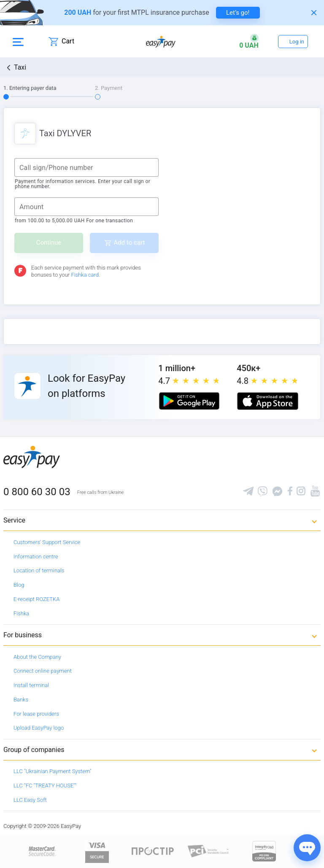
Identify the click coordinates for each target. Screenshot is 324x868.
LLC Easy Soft (30, 800)
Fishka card (85, 275)
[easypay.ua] (161, 42)
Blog (19, 585)
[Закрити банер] (314, 13)
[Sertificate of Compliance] (208, 851)
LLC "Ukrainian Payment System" (53, 771)
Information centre (36, 557)
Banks (21, 700)
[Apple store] (267, 401)
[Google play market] (189, 401)
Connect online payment (43, 671)
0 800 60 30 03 (37, 492)
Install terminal (31, 685)
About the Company (37, 657)
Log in (297, 42)
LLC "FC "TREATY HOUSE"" (45, 786)
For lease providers (36, 714)
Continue (49, 243)
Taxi (20, 67)
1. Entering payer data (30, 88)
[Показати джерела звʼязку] (307, 848)
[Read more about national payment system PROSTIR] (153, 851)
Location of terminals (39, 570)
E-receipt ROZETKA (36, 599)
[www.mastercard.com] (42, 851)
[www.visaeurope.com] (97, 851)
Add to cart (130, 243)
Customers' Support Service (47, 542)
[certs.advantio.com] (264, 851)
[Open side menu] (18, 41)
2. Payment (109, 88)
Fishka (21, 613)
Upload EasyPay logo (39, 728)
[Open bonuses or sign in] (249, 41)
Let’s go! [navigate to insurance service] (238, 13)
